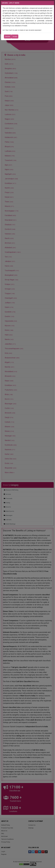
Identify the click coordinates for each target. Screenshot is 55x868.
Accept (15, 36)
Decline (8, 36)
